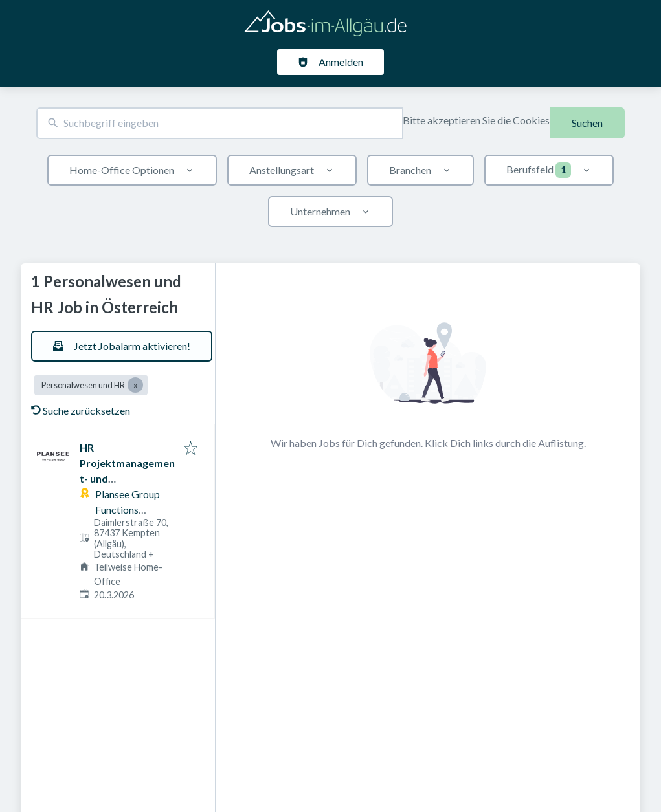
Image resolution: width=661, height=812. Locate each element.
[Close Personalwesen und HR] (135, 385)
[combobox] (219, 123)
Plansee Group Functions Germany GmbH (132, 510)
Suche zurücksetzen (81, 411)
